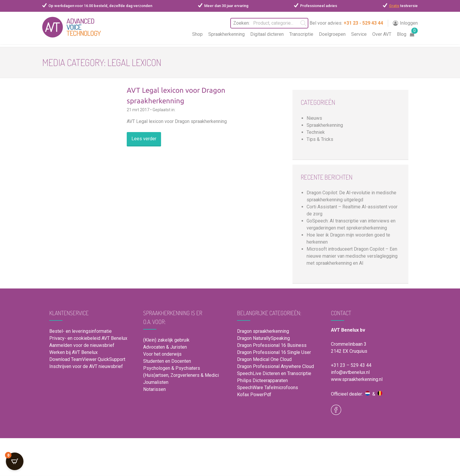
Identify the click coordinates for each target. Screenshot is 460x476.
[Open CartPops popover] (15, 461)
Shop (197, 34)
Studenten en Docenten (167, 361)
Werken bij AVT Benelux (73, 352)
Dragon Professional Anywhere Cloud (275, 366)
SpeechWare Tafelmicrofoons (268, 388)
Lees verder (144, 139)
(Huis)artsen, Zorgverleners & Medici (181, 375)
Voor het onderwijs (162, 354)
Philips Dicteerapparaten (262, 380)
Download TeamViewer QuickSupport (88, 359)
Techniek (316, 132)
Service (359, 34)
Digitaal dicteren (267, 34)
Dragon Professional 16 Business (272, 345)
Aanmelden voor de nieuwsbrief (82, 345)
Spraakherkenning (226, 34)
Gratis (394, 6)
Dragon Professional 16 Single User (274, 352)
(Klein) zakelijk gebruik (166, 340)
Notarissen (154, 389)
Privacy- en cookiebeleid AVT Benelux (88, 338)
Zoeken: (238, 23)
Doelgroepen (332, 34)
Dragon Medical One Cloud (264, 359)
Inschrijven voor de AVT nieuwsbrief (86, 366)
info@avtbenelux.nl (350, 372)
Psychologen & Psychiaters (172, 368)
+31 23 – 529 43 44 (351, 365)
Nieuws (314, 118)
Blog (402, 34)
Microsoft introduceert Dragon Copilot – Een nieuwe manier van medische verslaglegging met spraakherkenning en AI (352, 256)
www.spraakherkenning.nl (357, 379)
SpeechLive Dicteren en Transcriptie (274, 373)
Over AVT (382, 34)
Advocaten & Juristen (165, 347)
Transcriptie (301, 34)
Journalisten (156, 382)
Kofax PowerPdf (254, 395)
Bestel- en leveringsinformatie (81, 331)
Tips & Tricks (320, 139)
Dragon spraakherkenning (263, 331)
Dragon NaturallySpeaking (263, 338)
